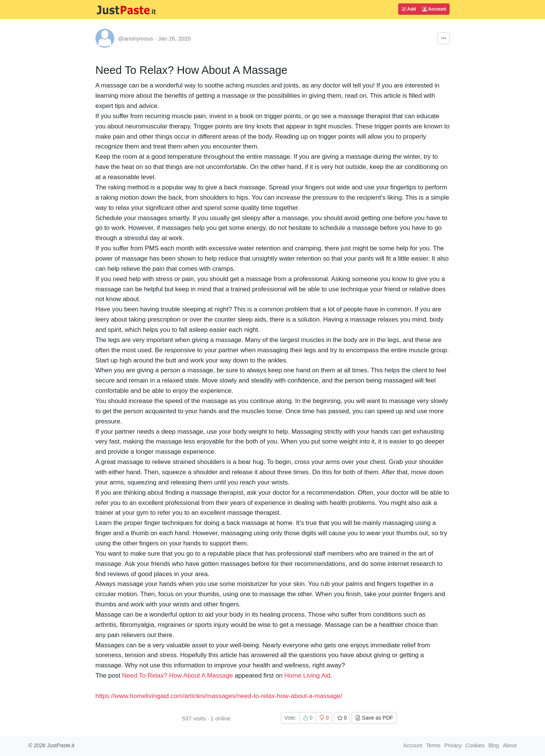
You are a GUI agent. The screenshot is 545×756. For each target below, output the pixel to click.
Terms (433, 745)
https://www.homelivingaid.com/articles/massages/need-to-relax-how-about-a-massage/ (219, 696)
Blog (494, 745)
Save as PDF (374, 718)
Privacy (453, 745)
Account (434, 9)
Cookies (475, 745)
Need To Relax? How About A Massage (177, 676)
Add (409, 9)
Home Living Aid (307, 676)
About (510, 745)
